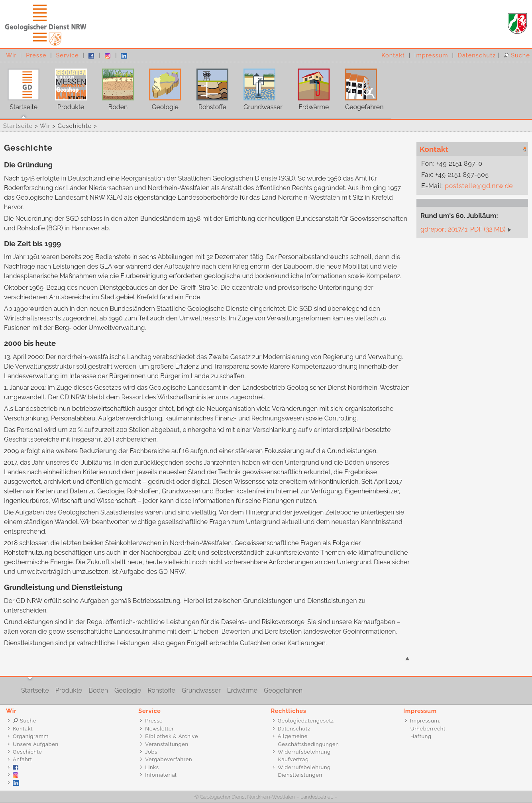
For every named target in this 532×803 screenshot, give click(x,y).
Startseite (20, 86)
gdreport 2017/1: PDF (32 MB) (463, 229)
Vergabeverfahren (169, 759)
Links (152, 767)
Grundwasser (259, 86)
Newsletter (159, 729)
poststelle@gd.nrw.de (479, 186)
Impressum (431, 55)
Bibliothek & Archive (172, 736)
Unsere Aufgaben (36, 744)
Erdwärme (310, 86)
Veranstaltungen (167, 744)
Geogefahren (360, 86)
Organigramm (31, 736)
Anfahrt (23, 759)
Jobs (151, 752)
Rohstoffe (209, 86)
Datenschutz (477, 55)
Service (67, 55)
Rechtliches (289, 711)
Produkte (67, 86)
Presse (36, 55)
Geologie (161, 86)
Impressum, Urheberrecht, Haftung (425, 728)
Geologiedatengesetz (306, 721)
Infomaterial (161, 775)
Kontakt (393, 55)
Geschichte (27, 752)
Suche (517, 55)
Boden (114, 86)
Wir (11, 55)
